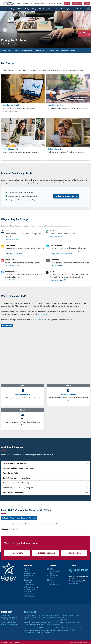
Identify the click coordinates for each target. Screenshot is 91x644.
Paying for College (31, 9)
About (7, 9)
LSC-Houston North (53, 571)
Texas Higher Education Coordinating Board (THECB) (58, 630)
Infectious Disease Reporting (10, 624)
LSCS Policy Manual (30, 616)
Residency (64, 51)
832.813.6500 (74, 583)
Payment (17, 51)
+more (72, 51)
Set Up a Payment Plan (11, 149)
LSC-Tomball (50, 582)
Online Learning (29, 594)
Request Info (77, 3)
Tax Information (52, 51)
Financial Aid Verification (13, 493)
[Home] (8, 3)
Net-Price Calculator (44, 624)
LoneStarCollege (8, 620)
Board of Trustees (30, 578)
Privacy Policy (56, 624)
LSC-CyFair (50, 569)
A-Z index (27, 569)
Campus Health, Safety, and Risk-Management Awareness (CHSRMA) (46, 620)
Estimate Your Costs (66, 196)
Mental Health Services (8, 622)
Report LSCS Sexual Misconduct (34, 618)
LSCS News (28, 592)
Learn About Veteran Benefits (14, 280)
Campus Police (6, 616)
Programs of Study (17, 9)
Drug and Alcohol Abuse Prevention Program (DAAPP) (41, 622)
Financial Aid (27, 51)
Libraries (25, 3)
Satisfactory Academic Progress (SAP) (18, 488)
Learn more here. (43, 314)
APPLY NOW (17, 553)
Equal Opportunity (65, 622)
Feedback (76, 642)
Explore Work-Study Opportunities (62, 254)
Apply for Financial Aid (11, 105)
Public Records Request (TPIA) (55, 618)
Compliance (30, 612)
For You (60, 3)
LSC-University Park (53, 585)
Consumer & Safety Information (48, 616)
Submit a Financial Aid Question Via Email (19, 518)
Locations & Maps (30, 589)
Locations (81, 9)
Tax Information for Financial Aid (17, 478)
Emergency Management (9, 618)
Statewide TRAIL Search (39, 628)
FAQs (71, 642)
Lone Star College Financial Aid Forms (18, 468)
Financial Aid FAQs (10, 473)
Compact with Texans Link (32, 632)
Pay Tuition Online (57, 265)
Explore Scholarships (55, 149)
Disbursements (39, 51)
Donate (19, 3)
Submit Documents (68, 394)
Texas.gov (27, 628)
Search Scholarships (56, 237)
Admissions (43, 9)
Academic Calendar (30, 573)
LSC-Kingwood (51, 573)
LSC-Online (50, 580)
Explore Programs (45, 553)
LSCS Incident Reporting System (69, 616)
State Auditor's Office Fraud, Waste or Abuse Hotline (65, 628)
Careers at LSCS (29, 580)
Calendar (36, 3)
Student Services (54, 9)
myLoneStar (52, 3)
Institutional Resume (30, 624)
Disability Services (29, 585)
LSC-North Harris (52, 578)
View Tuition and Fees (55, 105)
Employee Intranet (30, 587)
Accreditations (28, 576)
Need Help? (7, 326)
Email (31, 3)
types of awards (36, 320)
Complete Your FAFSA (57, 280)
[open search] (89, 9)
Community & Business (68, 9)
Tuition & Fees (6, 51)
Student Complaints (30, 596)
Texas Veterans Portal (48, 632)
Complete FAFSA (22, 395)
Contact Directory (30, 582)
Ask (87, 3)
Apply (67, 3)
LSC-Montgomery (52, 576)
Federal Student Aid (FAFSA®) (15, 463)
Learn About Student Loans (14, 254)
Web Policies (76, 622)
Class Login (44, 3)
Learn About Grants (12, 239)
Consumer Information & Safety (16, 483)
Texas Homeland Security (32, 630)
